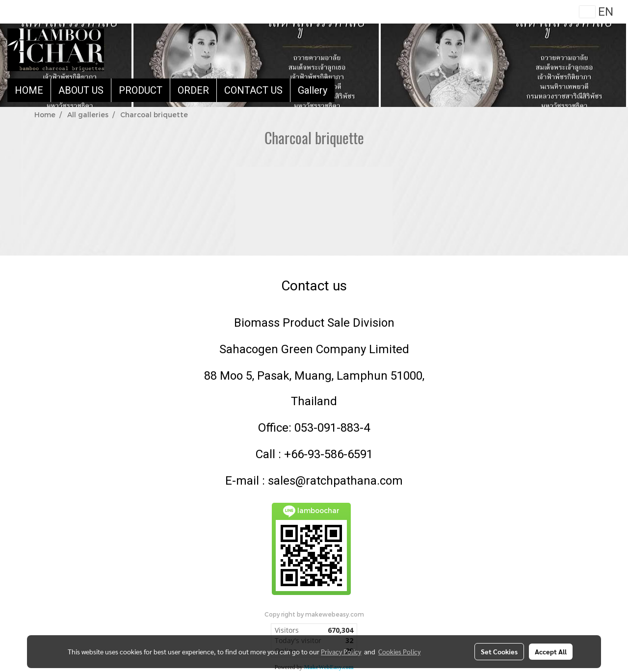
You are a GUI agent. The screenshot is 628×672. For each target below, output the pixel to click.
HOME (29, 90)
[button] (343, 90)
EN (596, 12)
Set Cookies (499, 651)
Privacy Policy (341, 651)
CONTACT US (253, 90)
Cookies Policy (399, 651)
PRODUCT (141, 90)
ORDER (193, 90)
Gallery (313, 90)
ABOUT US (81, 90)
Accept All (551, 651)
